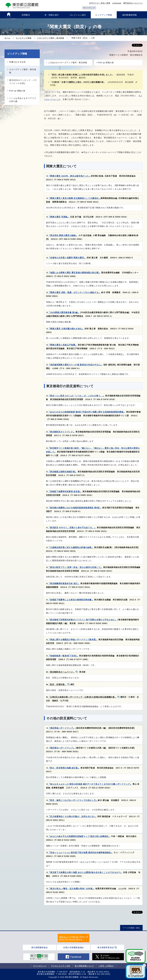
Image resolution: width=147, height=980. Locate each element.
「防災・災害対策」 (57, 684)
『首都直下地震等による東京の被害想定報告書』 (71, 600)
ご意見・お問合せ (106, 966)
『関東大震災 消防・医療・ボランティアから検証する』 (74, 292)
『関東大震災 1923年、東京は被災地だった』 (69, 176)
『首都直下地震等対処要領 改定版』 (65, 491)
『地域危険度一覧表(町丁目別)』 (63, 656)
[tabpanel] (73, 938)
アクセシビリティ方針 (61, 966)
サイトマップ (89, 8)
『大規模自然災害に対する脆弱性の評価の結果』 (71, 547)
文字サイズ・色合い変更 (100, 3)
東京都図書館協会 (40, 947)
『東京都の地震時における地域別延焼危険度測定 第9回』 (75, 508)
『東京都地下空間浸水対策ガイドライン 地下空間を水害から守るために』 (82, 620)
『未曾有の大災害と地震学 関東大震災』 (67, 258)
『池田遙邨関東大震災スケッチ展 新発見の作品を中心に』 (75, 365)
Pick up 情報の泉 (106, 63)
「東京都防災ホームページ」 (61, 672)
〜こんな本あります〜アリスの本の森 (23, 100)
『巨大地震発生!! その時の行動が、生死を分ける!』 (72, 816)
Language (117, 3)
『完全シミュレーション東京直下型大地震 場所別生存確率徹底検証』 (80, 853)
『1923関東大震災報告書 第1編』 (64, 312)
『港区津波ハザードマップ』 (62, 728)
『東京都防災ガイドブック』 (61, 432)
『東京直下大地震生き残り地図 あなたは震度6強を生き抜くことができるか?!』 (85, 872)
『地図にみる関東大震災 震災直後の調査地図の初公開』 (74, 273)
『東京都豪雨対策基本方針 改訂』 (64, 583)
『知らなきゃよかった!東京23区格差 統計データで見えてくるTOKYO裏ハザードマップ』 (90, 784)
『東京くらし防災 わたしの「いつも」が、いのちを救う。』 (76, 396)
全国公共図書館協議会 (73, 947)
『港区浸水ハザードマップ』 (62, 748)
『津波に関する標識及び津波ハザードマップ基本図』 (73, 640)
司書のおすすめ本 (17, 62)
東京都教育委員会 (106, 947)
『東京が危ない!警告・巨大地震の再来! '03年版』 (71, 889)
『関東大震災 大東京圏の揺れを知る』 (66, 329)
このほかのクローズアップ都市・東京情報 (67, 63)
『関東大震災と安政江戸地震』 (63, 345)
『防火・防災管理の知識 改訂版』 (64, 768)
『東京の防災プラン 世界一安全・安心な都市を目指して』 (75, 567)
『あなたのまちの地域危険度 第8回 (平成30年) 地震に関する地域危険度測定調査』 (87, 412)
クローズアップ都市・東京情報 (23, 71)
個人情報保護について (84, 966)
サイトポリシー (40, 966)
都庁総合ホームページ (133, 3)
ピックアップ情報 (17, 54)
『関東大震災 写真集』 (59, 217)
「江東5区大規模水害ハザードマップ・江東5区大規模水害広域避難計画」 (82, 697)
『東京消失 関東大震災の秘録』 (63, 235)
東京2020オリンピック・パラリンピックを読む (23, 82)
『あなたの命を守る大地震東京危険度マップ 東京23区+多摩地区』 (79, 836)
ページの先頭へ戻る (131, 928)
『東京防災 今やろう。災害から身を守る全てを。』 (72, 528)
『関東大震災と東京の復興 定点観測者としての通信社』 (74, 198)
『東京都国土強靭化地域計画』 (62, 472)
